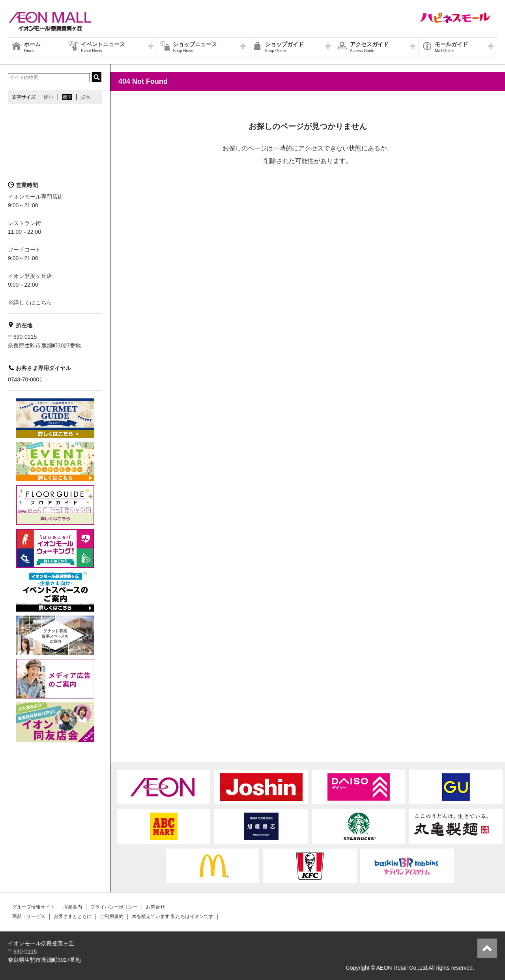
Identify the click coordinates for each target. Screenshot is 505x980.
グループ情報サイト (34, 907)
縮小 (49, 97)
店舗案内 (73, 907)
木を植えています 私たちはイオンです (173, 916)
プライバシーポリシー (114, 907)
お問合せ (155, 907)
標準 (67, 97)
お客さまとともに (73, 916)
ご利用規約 (112, 916)
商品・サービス (29, 916)
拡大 (86, 97)
